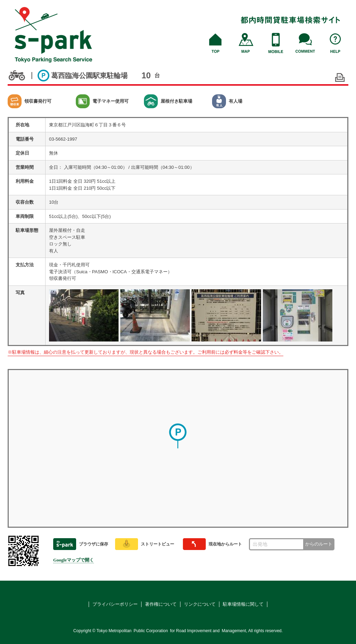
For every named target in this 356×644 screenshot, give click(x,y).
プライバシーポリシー (115, 604)
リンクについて (200, 604)
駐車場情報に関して (243, 604)
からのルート (319, 544)
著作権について (161, 604)
